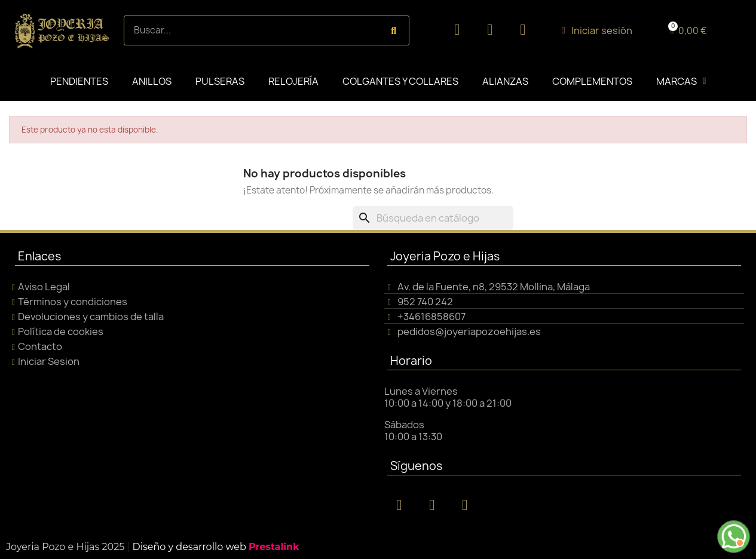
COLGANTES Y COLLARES (400, 81)
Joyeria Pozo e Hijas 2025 (65, 547)
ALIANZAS (505, 81)
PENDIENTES (79, 81)
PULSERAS (220, 81)
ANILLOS (152, 81)
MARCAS (681, 81)
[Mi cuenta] (597, 30)
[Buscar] (433, 218)
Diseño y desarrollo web (215, 547)
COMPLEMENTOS (592, 81)
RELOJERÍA (293, 81)
